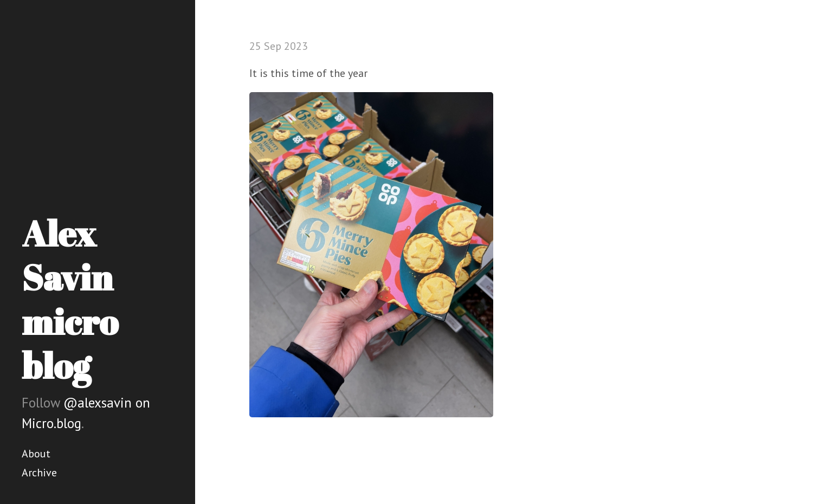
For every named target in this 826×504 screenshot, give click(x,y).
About (36, 454)
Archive (39, 473)
